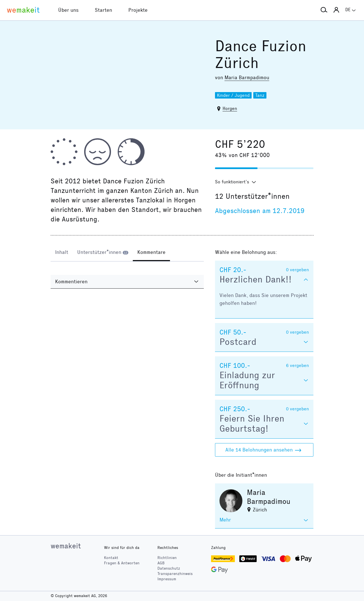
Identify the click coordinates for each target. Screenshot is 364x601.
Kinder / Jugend (233, 95)
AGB (161, 563)
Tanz (260, 95)
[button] (324, 10)
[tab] (62, 253)
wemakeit (66, 546)
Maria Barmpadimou (247, 78)
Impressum (167, 579)
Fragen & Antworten (122, 563)
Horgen (230, 108)
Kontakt (111, 558)
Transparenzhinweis (175, 574)
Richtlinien (167, 558)
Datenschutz (169, 568)
